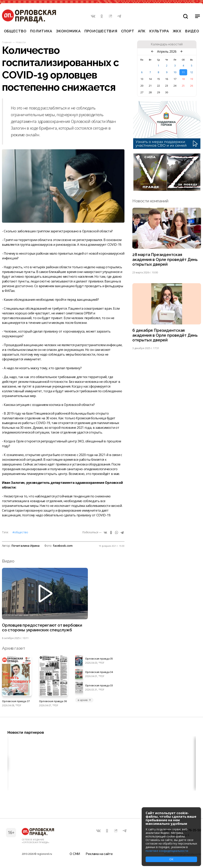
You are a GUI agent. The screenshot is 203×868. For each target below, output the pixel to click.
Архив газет (13, 649)
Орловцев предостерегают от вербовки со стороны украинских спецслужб (43, 628)
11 (183, 72)
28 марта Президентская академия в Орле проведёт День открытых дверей (165, 260)
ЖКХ (177, 31)
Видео (192, 31)
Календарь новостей (167, 44)
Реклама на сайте (99, 853)
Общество (15, 31)
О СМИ (75, 853)
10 (175, 72)
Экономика (68, 31)
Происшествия (101, 31)
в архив (84, 700)
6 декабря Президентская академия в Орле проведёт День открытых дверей (165, 336)
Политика (41, 31)
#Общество (20, 532)
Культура (159, 31)
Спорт (128, 31)
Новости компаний (150, 201)
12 (192, 72)
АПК (142, 31)
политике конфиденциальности (167, 851)
